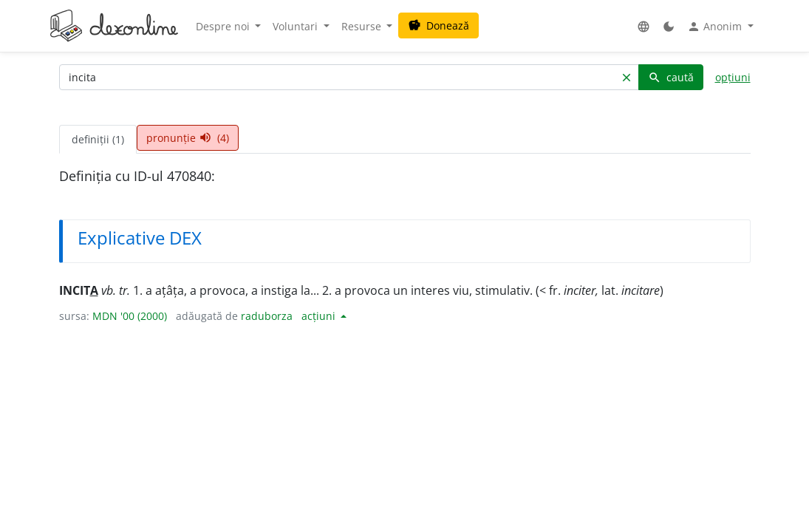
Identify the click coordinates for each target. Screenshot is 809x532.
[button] (644, 26)
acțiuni (320, 316)
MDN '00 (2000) (130, 316)
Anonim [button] (716, 27)
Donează (438, 25)
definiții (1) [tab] (98, 139)
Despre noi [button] (224, 26)
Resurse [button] (363, 26)
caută (671, 77)
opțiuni (733, 77)
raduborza (267, 316)
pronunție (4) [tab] (188, 138)
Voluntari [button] (297, 26)
